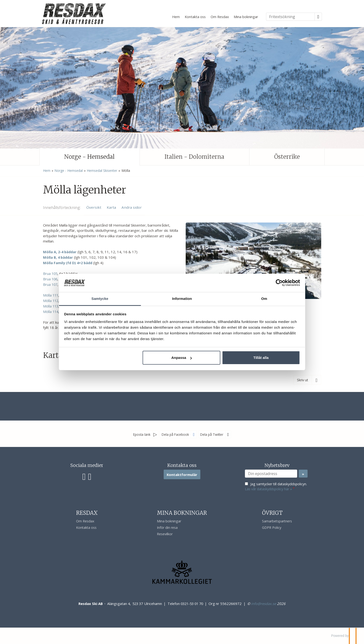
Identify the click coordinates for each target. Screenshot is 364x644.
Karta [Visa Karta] (111, 207)
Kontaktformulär (182, 475)
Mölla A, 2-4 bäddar (60, 252)
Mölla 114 (51, 312)
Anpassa (182, 360)
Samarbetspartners (277, 521)
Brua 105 (50, 273)
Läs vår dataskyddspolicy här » (268, 489)
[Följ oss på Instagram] (90, 476)
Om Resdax (220, 17)
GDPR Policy (272, 528)
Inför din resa (167, 528)
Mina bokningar (246, 17)
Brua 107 (50, 284)
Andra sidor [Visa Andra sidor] (132, 207)
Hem (176, 17)
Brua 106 (50, 279)
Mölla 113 (51, 306)
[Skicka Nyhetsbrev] (303, 474)
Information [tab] (182, 296)
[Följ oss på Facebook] (84, 476)
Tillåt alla (250, 360)
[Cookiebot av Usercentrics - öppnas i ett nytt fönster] (263, 280)
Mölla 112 (51, 301)
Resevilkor (165, 534)
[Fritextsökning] (290, 17)
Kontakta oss (195, 17)
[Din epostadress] (271, 474)
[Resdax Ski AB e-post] (264, 604)
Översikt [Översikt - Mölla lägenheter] (94, 207)
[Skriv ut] (307, 380)
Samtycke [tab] (111, 296)
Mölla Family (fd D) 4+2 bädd (68, 263)
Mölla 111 (51, 295)
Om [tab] (253, 296)
